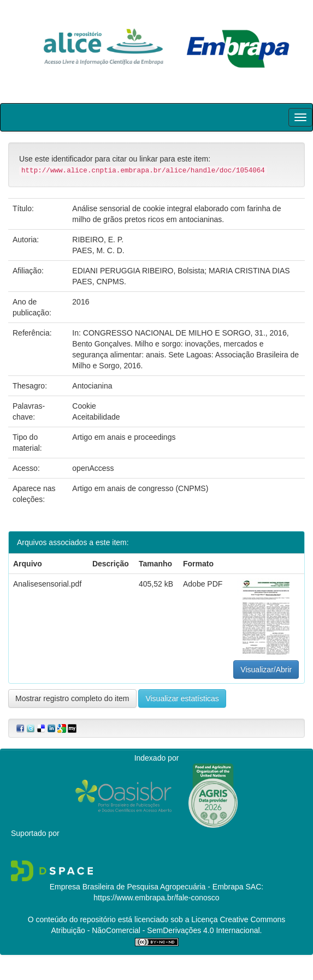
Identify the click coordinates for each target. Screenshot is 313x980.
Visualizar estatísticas (182, 698)
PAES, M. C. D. (98, 250)
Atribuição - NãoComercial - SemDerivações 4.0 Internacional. (157, 930)
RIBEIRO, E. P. (98, 240)
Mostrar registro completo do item (72, 698)
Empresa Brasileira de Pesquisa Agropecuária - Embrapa (147, 887)
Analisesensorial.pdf (47, 584)
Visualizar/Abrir (266, 670)
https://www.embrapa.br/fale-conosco (156, 898)
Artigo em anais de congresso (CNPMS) (140, 488)
